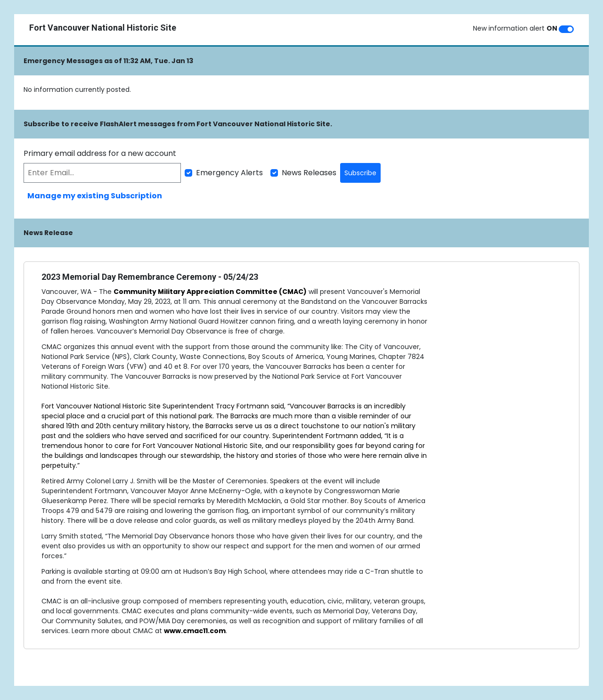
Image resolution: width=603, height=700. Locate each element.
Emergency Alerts (229, 173)
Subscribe (360, 173)
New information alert (515, 28)
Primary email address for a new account (100, 153)
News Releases (309, 173)
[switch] (566, 29)
